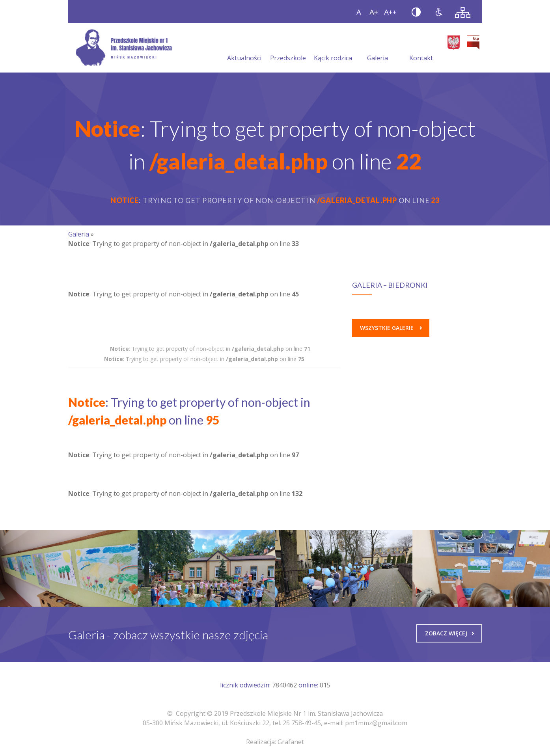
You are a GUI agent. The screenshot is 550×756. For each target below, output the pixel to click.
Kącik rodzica (333, 48)
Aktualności (244, 48)
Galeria (378, 48)
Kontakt (421, 48)
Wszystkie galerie (391, 328)
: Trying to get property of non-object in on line (210, 349)
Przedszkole (288, 48)
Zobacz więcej (449, 633)
